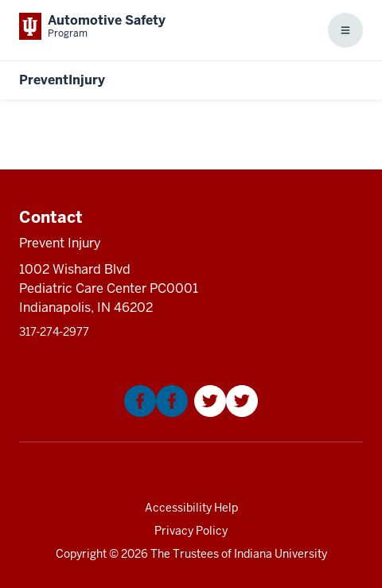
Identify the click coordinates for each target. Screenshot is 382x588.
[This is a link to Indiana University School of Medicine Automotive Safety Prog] (92, 26)
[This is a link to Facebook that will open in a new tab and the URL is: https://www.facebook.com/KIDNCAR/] (156, 413)
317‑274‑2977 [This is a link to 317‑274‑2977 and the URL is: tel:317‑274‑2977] (54, 332)
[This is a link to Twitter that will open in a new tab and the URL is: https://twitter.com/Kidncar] (226, 413)
